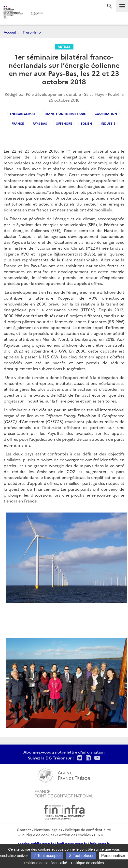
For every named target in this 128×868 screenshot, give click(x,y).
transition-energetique (65, 114)
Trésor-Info (32, 32)
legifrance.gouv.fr (72, 844)
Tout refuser (81, 856)
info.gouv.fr (100, 844)
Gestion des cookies (74, 835)
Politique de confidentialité (88, 830)
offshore (64, 123)
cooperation (106, 114)
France (18, 123)
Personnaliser (113, 856)
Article (64, 46)
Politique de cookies (37, 835)
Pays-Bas (40, 123)
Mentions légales (48, 830)
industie (108, 123)
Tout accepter (47, 856)
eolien (86, 123)
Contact (24, 830)
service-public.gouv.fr (36, 844)
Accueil (10, 32)
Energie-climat (23, 114)
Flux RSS (101, 835)
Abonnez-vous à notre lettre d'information (64, 752)
